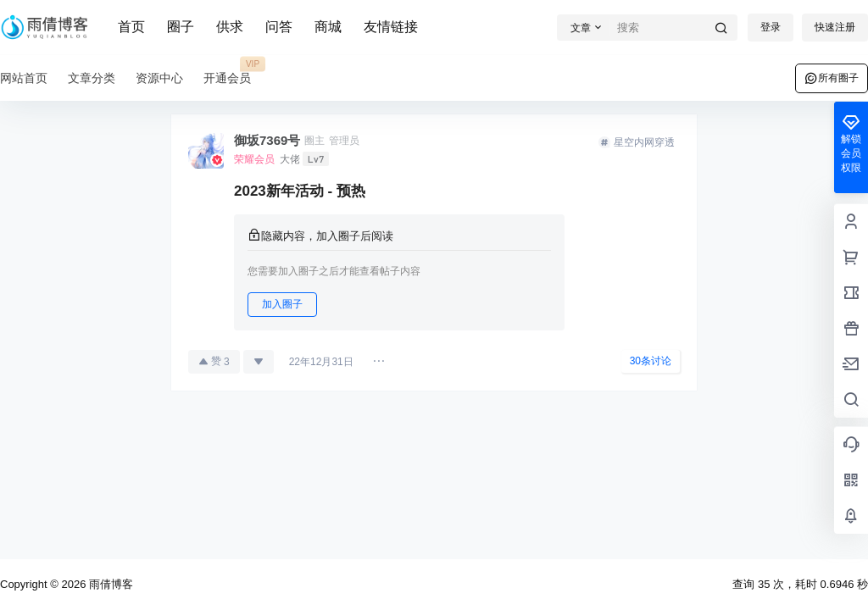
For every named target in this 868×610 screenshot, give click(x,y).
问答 (279, 27)
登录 (771, 27)
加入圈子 (282, 304)
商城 (328, 27)
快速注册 (835, 27)
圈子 (181, 27)
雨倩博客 (109, 584)
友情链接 (391, 27)
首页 (131, 27)
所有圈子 (832, 78)
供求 (230, 27)
